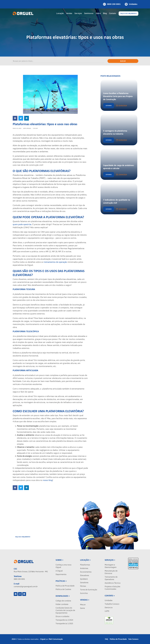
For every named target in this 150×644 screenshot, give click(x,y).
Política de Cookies (63, 589)
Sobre (98, 13)
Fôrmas (83, 586)
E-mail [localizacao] (17, 584)
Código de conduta (63, 601)
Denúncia (109, 608)
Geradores (84, 583)
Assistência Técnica (113, 583)
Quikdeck (84, 579)
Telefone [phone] (18, 576)
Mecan (83, 605)
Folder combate (62, 604)
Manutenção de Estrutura (111, 572)
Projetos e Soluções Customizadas (112, 588)
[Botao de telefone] (112, 4)
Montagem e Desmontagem (111, 566)
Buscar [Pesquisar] (123, 61)
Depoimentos (61, 574)
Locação (60, 13)
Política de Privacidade (65, 586)
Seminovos (89, 13)
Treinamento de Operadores (111, 578)
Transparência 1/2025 (64, 624)
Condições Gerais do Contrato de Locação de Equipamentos (65, 610)
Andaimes (84, 568)
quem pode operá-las (22, 224)
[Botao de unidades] (131, 4)
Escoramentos (86, 572)
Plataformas (85, 565)
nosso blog (47, 480)
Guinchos (84, 593)
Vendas (69, 13)
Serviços (78, 13)
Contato (112, 13)
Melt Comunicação (56, 639)
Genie (82, 608)
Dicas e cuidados (62, 616)
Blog (105, 13)
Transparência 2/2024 (64, 620)
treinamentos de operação (55, 262)
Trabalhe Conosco (112, 604)
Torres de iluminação (89, 590)
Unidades (109, 600)
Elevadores (85, 575)
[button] (15, 118)
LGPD (107, 611)
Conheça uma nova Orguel (63, 566)
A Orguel (59, 571)
